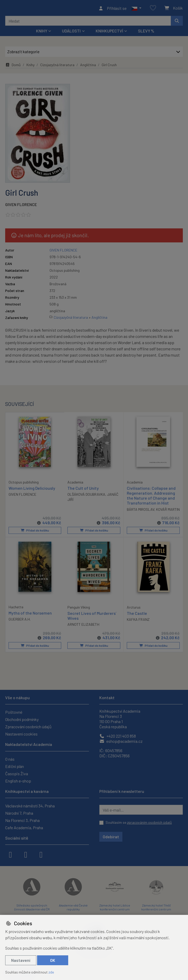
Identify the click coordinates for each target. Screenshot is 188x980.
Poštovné (14, 712)
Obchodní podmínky (22, 719)
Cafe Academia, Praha (24, 828)
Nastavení (21, 960)
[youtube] (41, 854)
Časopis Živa (17, 774)
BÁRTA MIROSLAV (141, 511)
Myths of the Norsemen (30, 619)
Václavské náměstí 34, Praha (30, 806)
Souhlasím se (139, 822)
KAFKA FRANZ (138, 626)
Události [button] (71, 32)
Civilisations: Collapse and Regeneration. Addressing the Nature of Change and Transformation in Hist (151, 497)
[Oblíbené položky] (153, 9)
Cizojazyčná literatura (57, 66)
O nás (10, 759)
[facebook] (10, 854)
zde (51, 972)
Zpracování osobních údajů (28, 727)
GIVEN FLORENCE (21, 206)
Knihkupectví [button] (109, 32)
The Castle (137, 620)
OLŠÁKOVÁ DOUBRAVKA (86, 496)
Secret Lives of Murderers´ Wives (92, 622)
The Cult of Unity (83, 490)
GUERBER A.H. (20, 626)
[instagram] (26, 854)
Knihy (30, 66)
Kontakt (107, 697)
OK (53, 960)
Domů (13, 66)
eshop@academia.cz (121, 741)
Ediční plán (15, 766)
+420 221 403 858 (118, 736)
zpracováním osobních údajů (149, 822)
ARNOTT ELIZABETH (83, 631)
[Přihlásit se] (112, 9)
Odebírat (111, 837)
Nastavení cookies (21, 734)
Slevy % (146, 32)
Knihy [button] (42, 32)
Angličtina (88, 66)
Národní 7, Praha (19, 813)
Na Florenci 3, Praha (22, 820)
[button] (136, 9)
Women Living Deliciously (32, 489)
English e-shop (18, 781)
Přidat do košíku (35, 537)
